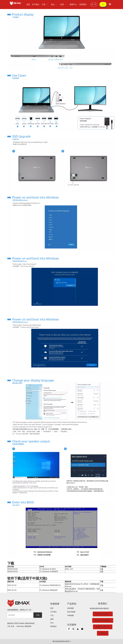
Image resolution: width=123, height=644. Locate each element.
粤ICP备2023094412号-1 (62, 641)
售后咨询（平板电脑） (103, 620)
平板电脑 (70, 615)
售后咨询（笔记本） (103, 627)
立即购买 (103, 5)
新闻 (52, 619)
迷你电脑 (70, 608)
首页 (52, 608)
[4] (61, 222)
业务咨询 (103, 633)
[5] (61, 283)
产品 (52, 615)
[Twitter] (73, 629)
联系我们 (53, 626)
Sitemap (20, 626)
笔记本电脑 (71, 612)
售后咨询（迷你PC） (103, 614)
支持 (13, 626)
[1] (61, 40)
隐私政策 (28, 626)
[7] (61, 405)
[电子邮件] (20, 615)
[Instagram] (82, 629)
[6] (61, 344)
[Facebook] (69, 629)
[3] (61, 161)
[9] (61, 527)
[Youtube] (78, 629)
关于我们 (53, 612)
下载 (102, 569)
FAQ (52, 623)
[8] (61, 466)
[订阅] (38, 615)
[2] (61, 101)
